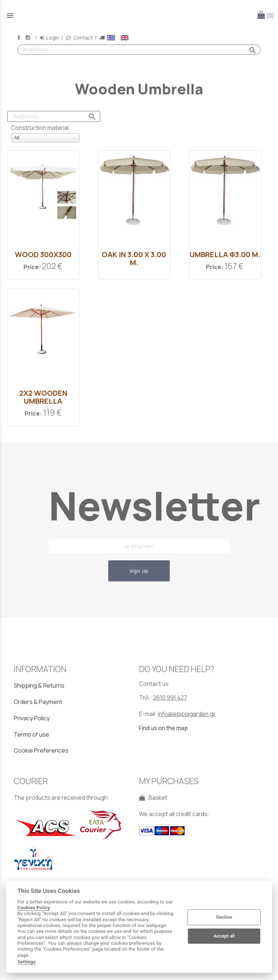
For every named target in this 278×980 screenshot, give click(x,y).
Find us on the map (163, 728)
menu (10, 16)
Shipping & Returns (39, 685)
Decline (224, 917)
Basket (153, 798)
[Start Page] (139, 15)
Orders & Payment (38, 702)
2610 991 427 (170, 697)
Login (49, 38)
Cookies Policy (34, 907)
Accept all (224, 936)
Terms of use (31, 734)
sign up (139, 571)
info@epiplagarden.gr (187, 714)
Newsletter (139, 505)
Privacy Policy (32, 718)
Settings (27, 962)
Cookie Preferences (41, 750)
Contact (79, 38)
